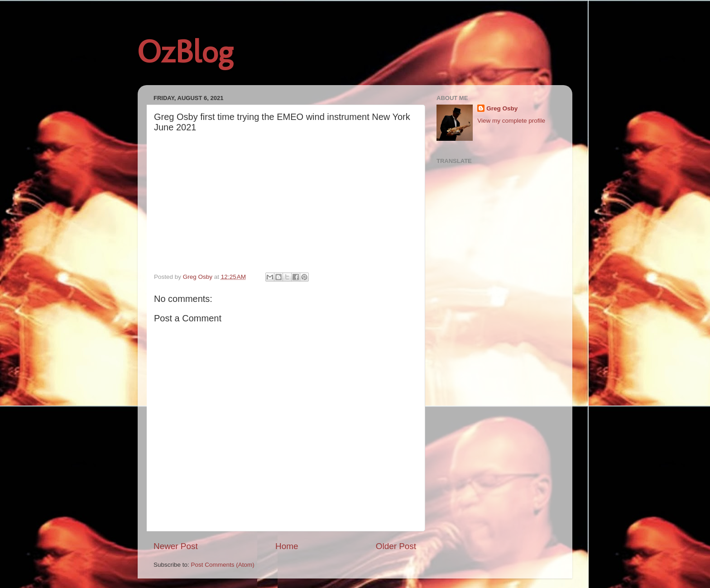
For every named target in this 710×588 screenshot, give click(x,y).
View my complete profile (511, 121)
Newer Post (176, 546)
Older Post (396, 546)
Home (287, 546)
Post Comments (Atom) (223, 565)
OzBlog (185, 52)
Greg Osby (502, 108)
